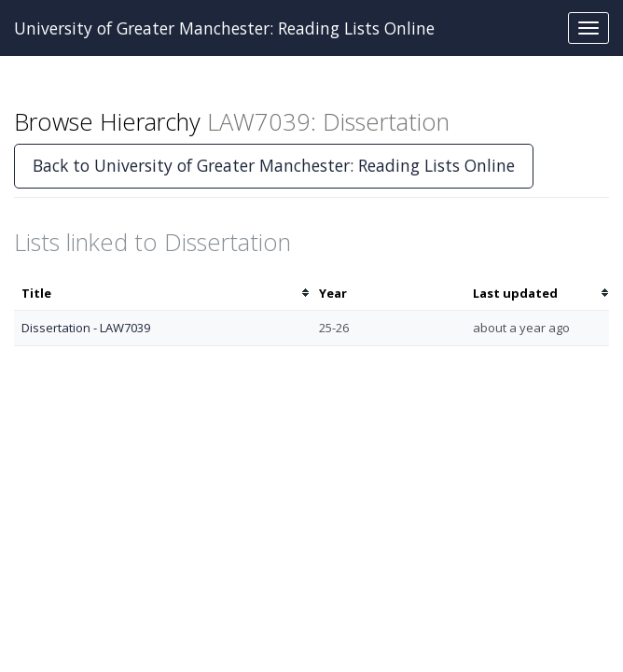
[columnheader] (163, 294)
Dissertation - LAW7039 (86, 328)
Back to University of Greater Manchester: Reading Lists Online (274, 165)
